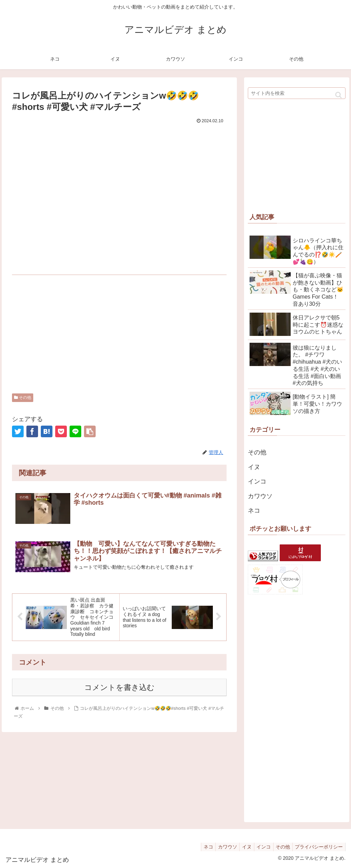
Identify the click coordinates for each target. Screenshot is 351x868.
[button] (338, 95)
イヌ (254, 467)
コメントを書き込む (119, 689)
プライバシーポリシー (318, 847)
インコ (257, 481)
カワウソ (260, 496)
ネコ (254, 511)
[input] (297, 93)
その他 (23, 398)
